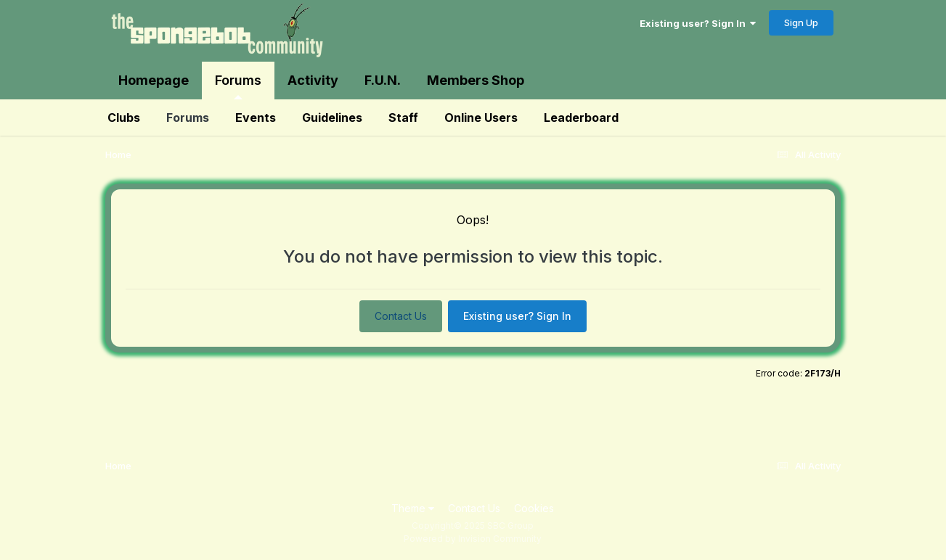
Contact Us (401, 316)
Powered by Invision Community (473, 539)
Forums (238, 86)
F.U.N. (383, 80)
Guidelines (332, 118)
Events (256, 118)
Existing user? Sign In (698, 23)
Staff (403, 118)
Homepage (154, 80)
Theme (413, 508)
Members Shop (476, 80)
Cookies (534, 508)
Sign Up (801, 22)
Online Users (481, 118)
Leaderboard (581, 118)
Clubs (124, 118)
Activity (313, 80)
